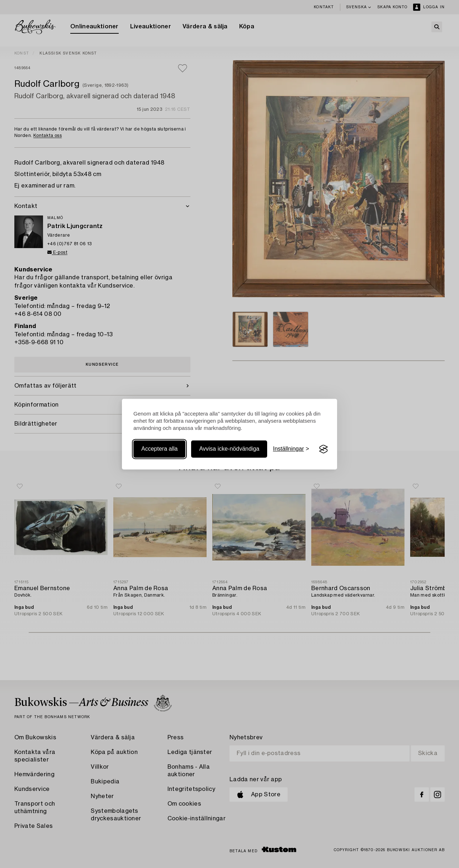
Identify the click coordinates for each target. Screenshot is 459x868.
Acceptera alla (159, 449)
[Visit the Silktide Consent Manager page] (323, 449)
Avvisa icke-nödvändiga (229, 449)
